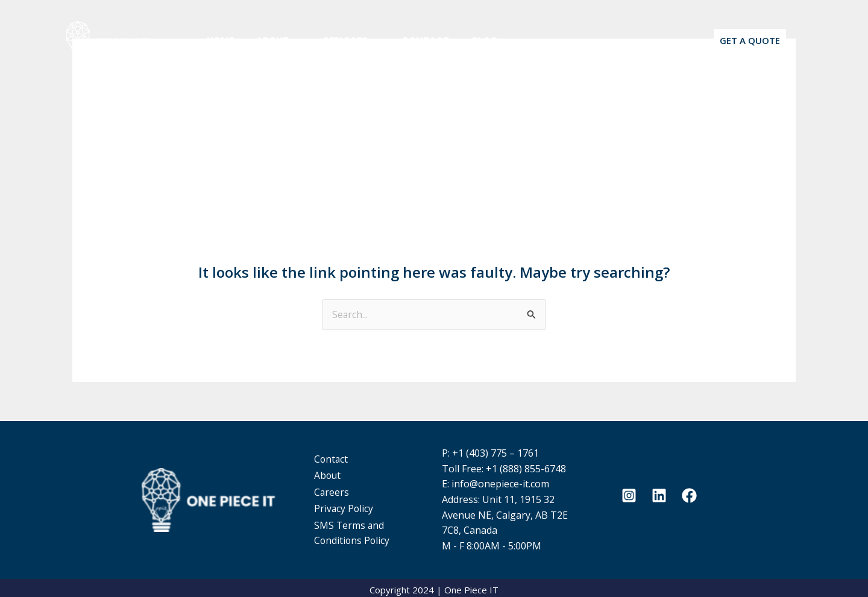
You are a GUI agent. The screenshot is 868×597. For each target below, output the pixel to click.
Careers (340, 489)
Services (340, 41)
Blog (464, 41)
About (272, 41)
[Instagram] (629, 493)
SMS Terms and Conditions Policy (360, 528)
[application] (288, 41)
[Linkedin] (659, 493)
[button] (750, 41)
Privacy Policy (352, 505)
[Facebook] (689, 493)
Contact (410, 41)
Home (218, 41)
